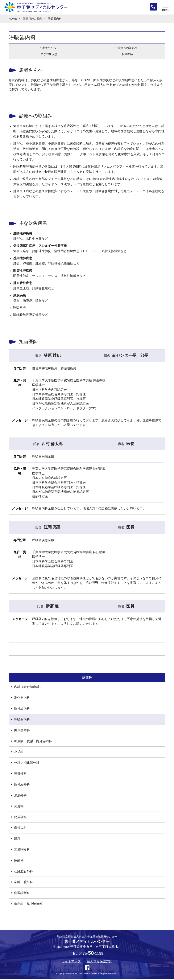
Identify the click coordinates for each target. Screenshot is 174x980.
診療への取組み (127, 48)
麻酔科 (19, 861)
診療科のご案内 (32, 19)
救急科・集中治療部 (28, 904)
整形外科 (20, 774)
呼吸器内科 (22, 720)
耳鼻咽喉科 (22, 850)
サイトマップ (71, 962)
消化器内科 (22, 698)
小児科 (19, 753)
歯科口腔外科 (24, 883)
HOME (13, 19)
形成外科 (20, 796)
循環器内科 (22, 731)
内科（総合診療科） (28, 687)
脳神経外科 (22, 785)
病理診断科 (22, 894)
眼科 (17, 839)
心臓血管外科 (24, 872)
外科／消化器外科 (27, 763)
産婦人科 (20, 828)
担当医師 (127, 55)
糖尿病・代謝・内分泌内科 (33, 742)
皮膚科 (19, 807)
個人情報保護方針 (100, 962)
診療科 (87, 678)
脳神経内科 (22, 709)
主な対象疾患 (49, 55)
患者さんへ (49, 48)
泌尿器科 (20, 818)
